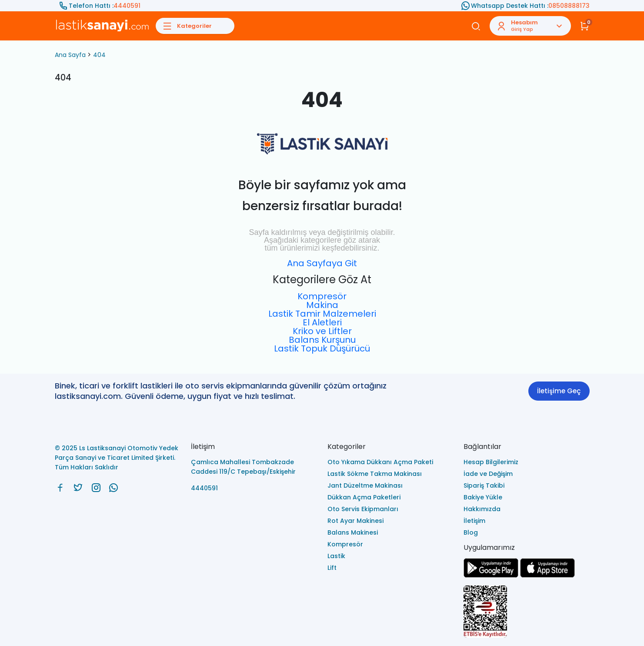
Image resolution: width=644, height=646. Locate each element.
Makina (322, 305)
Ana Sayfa (70, 55)
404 (99, 55)
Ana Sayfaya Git (322, 263)
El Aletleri (322, 322)
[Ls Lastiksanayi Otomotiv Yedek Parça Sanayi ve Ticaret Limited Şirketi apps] (547, 575)
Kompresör (322, 296)
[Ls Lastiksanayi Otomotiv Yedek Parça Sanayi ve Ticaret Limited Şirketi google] (491, 575)
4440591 (127, 6)
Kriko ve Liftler (322, 331)
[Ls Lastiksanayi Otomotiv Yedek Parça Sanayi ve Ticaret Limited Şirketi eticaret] (527, 612)
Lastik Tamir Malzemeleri (322, 314)
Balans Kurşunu (322, 340)
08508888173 (569, 6)
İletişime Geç (559, 391)
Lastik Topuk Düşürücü (322, 348)
